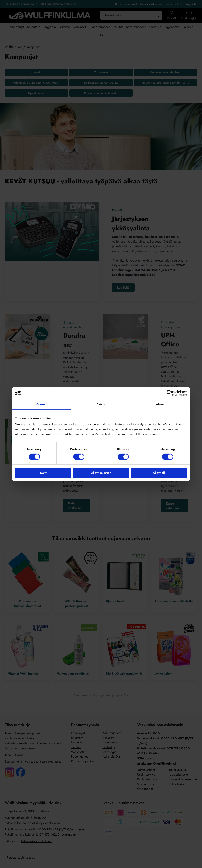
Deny (43, 473)
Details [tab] (101, 404)
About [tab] (160, 404)
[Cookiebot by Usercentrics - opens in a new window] (170, 393)
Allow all (159, 473)
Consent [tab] (42, 404)
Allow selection (101, 473)
